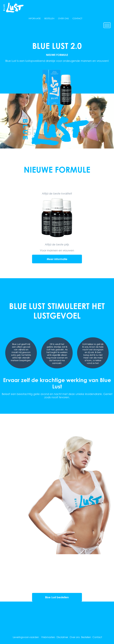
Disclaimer (62, 637)
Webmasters (48, 637)
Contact (77, 18)
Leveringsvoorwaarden (26, 637)
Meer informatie (57, 259)
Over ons (63, 18)
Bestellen (49, 18)
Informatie (35, 18)
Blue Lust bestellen (57, 597)
